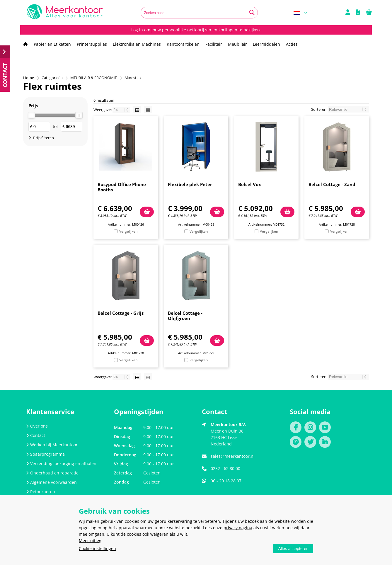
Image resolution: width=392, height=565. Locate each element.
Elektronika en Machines (137, 44)
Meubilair (237, 44)
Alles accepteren (293, 549)
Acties (292, 44)
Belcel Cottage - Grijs (121, 313)
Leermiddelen (266, 44)
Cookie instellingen (97, 548)
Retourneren (41, 492)
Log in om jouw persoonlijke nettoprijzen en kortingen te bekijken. (196, 30)
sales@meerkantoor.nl (233, 456)
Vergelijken (128, 231)
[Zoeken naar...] (252, 13)
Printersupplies (92, 44)
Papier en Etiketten (52, 44)
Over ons (37, 426)
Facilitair (214, 44)
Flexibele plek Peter (190, 184)
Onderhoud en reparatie (52, 473)
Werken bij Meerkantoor (52, 445)
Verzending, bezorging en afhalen (61, 463)
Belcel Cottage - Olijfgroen (185, 316)
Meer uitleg (90, 541)
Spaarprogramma (45, 454)
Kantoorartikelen (183, 44)
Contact (36, 435)
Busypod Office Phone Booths (122, 187)
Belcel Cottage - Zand (332, 184)
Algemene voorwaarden (51, 482)
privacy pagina (238, 528)
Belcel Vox (250, 184)
